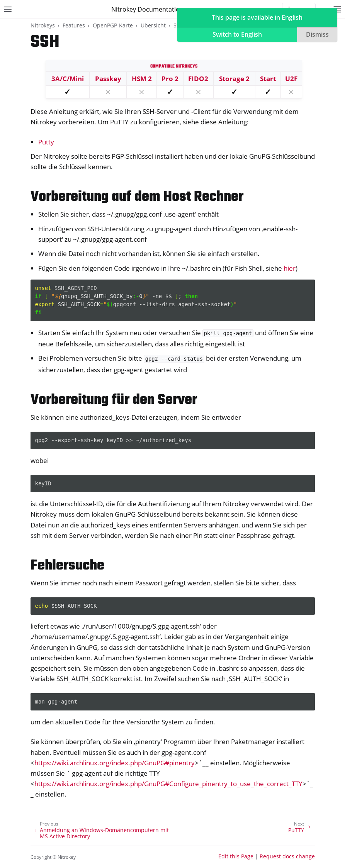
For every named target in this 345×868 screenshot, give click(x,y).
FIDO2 (198, 79)
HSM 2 (142, 79)
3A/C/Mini (68, 79)
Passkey (108, 79)
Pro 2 (170, 79)
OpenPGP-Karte (113, 25)
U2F (291, 79)
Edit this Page (236, 856)
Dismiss (317, 34)
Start (268, 79)
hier (290, 268)
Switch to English (237, 34)
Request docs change (287, 856)
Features (74, 25)
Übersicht (153, 25)
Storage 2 (234, 79)
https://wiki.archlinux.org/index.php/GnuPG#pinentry (115, 763)
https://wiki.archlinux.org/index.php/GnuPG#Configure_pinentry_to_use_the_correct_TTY (168, 784)
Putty (46, 142)
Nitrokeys (43, 25)
